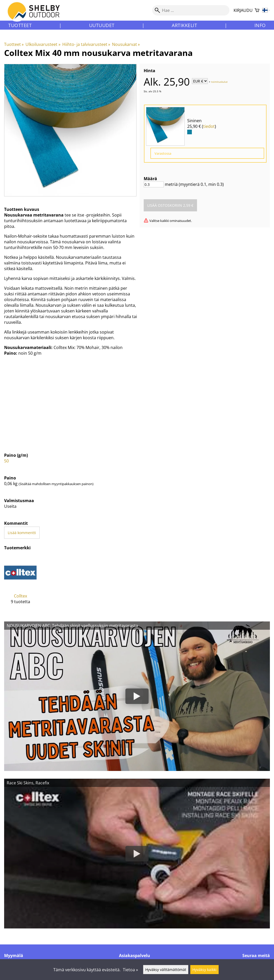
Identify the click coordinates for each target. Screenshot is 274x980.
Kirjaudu (243, 10)
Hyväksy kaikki (204, 970)
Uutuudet (102, 25)
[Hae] (191, 10)
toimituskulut (219, 81)
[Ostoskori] (257, 10)
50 (6, 461)
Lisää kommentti (22, 533)
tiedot (209, 126)
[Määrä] (154, 184)
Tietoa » (130, 970)
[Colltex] (20, 584)
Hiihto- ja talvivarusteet (86, 44)
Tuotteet (20, 25)
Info (260, 25)
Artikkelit (184, 25)
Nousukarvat (126, 44)
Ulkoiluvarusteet (43, 44)
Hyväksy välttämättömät (166, 970)
